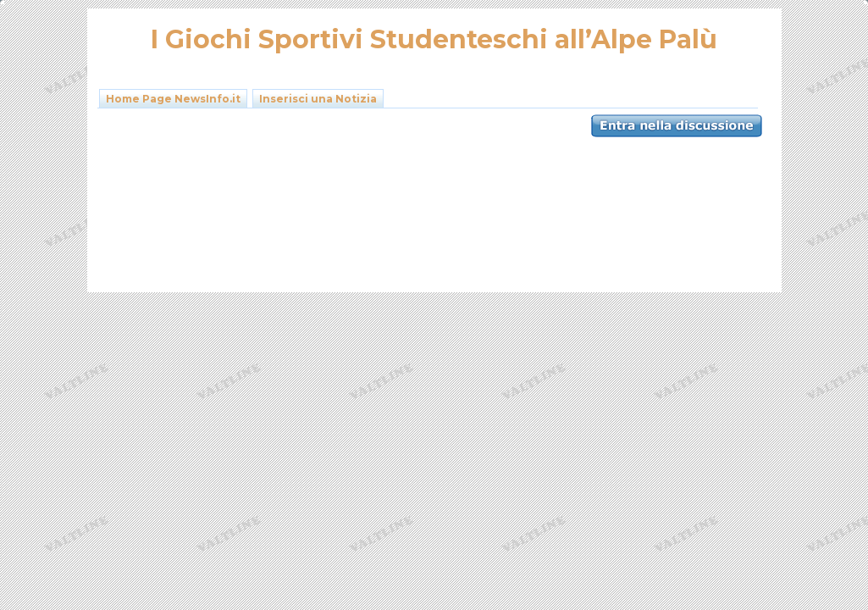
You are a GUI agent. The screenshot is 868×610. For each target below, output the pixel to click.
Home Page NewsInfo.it (173, 99)
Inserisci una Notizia (318, 99)
